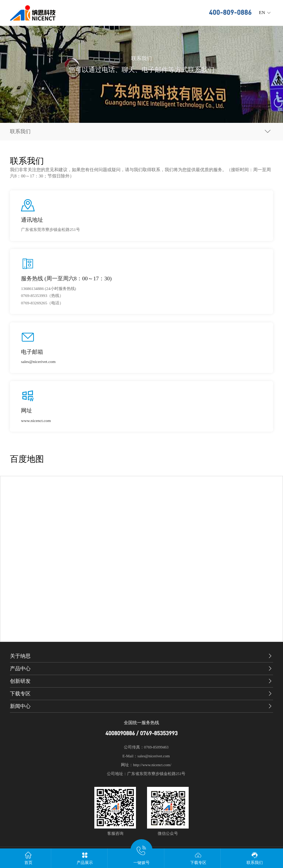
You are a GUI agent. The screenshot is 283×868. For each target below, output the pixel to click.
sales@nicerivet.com (38, 362)
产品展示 (85, 858)
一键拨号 (141, 856)
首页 (28, 858)
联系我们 (255, 858)
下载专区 (198, 858)
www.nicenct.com (36, 421)
